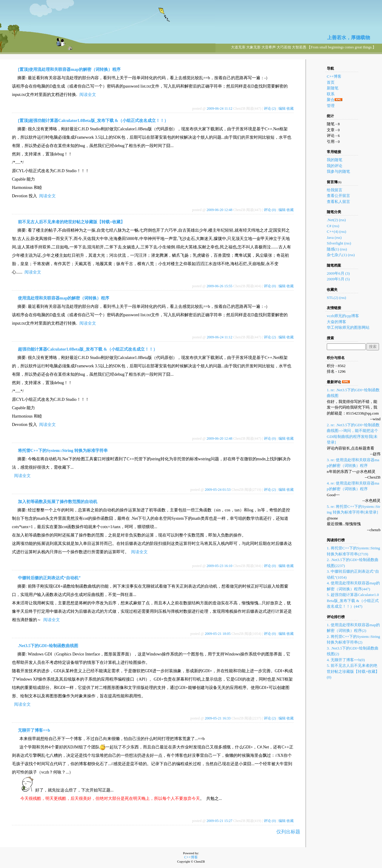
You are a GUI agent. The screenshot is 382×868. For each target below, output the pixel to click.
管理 (331, 106)
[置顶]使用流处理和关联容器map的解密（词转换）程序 (69, 69)
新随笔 (333, 88)
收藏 (290, 109)
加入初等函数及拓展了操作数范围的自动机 (58, 502)
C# (329, 226)
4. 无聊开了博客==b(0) (346, 660)
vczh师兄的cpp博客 (343, 316)
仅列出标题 (288, 832)
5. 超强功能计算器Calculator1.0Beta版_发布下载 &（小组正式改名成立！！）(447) (353, 600)
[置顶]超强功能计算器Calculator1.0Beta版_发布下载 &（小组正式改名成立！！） (93, 121)
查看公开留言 (338, 196)
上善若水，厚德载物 (349, 38)
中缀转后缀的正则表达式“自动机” (49, 578)
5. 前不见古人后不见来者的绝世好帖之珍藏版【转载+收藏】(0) (353, 671)
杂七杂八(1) (337, 255)
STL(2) (332, 298)
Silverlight (335, 243)
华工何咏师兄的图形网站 (348, 327)
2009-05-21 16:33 (218, 718)
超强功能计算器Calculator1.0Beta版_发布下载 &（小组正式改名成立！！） (88, 349)
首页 (331, 82)
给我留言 (335, 190)
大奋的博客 (336, 322)
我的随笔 (335, 160)
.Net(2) (332, 220)
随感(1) (333, 249)
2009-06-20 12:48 (219, 210)
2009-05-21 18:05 (218, 634)
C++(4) (333, 231)
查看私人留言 (338, 202)
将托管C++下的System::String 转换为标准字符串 (63, 451)
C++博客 (334, 76)
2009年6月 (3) (338, 273)
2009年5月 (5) (338, 279)
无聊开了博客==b (34, 730)
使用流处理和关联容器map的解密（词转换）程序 (64, 298)
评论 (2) (270, 109)
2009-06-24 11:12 (220, 109)
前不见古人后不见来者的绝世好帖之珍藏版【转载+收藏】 (71, 222)
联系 (331, 94)
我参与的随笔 (338, 171)
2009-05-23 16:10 (219, 566)
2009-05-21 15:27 (219, 821)
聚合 (331, 100)
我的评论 (335, 166)
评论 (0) (270, 210)
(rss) (342, 220)
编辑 (282, 109)
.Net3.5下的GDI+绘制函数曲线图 (48, 646)
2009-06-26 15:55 (219, 286)
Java (330, 237)
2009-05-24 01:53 (218, 490)
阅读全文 (88, 95)
